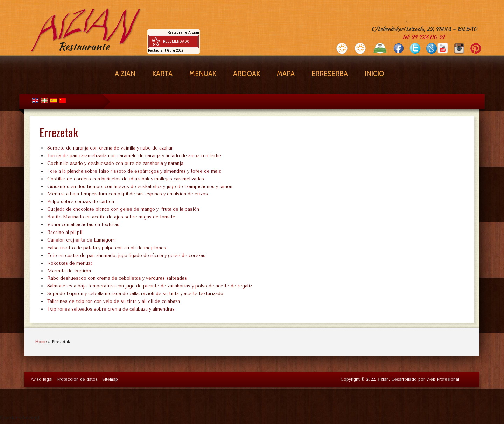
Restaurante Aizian (183, 32)
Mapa (286, 74)
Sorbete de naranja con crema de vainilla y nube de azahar (110, 148)
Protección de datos (77, 379)
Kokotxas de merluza (70, 263)
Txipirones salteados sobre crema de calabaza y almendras (111, 309)
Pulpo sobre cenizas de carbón (81, 201)
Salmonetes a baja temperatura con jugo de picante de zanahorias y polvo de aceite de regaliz (150, 286)
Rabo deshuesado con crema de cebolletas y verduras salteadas (117, 278)
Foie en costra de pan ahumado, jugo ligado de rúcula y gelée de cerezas (126, 255)
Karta (162, 74)
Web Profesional (443, 379)
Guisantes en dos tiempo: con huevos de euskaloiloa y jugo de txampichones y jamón (140, 186)
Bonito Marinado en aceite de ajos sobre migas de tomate (111, 217)
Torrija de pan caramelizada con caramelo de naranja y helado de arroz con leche (134, 156)
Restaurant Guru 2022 (166, 51)
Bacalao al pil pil (65, 232)
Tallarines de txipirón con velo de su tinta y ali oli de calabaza (114, 301)
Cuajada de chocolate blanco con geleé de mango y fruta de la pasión (123, 209)
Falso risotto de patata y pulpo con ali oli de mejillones (107, 248)
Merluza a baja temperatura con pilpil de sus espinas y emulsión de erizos (128, 194)
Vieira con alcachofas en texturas (83, 225)
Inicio (374, 74)
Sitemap (110, 379)
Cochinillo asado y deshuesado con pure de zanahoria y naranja (115, 163)
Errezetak (59, 132)
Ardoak (247, 74)
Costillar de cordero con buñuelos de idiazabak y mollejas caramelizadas (126, 179)
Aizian (125, 74)
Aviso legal (42, 379)
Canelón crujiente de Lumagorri (82, 240)
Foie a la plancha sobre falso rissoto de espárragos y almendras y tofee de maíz (134, 171)
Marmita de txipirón (69, 271)
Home (41, 342)
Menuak (203, 74)
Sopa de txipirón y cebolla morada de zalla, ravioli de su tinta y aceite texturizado (135, 294)
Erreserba (330, 74)
